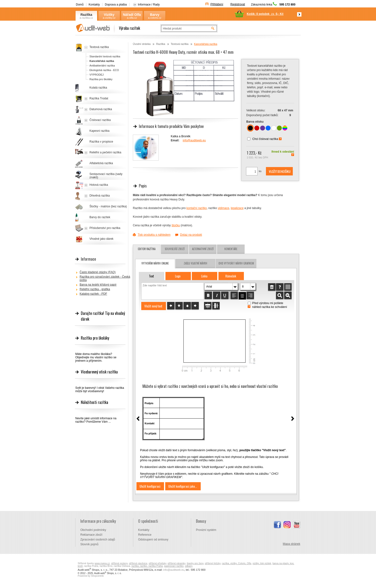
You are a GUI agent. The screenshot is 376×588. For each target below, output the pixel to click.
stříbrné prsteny (120, 563)
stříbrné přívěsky (157, 563)
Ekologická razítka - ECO (104, 70)
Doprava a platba (116, 5)
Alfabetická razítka (101, 163)
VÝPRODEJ (97, 75)
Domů (80, 5)
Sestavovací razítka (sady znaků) (106, 176)
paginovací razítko (174, 566)
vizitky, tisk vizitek (262, 563)
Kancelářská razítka (206, 44)
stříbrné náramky (176, 563)
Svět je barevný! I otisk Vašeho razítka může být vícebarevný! (100, 390)
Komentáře (231, 249)
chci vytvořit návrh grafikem (236, 263)
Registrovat (238, 4)
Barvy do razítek (100, 217)
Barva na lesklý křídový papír (98, 285)
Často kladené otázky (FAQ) (98, 272)
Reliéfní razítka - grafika (95, 289)
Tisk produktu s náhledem (154, 235)
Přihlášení (217, 4)
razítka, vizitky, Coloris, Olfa (237, 563)
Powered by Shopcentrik (91, 576)
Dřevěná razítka (100, 196)
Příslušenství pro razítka (105, 228)
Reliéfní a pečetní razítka (105, 152)
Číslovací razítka (100, 120)
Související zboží (175, 249)
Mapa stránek (291, 544)
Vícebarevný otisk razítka (99, 372)
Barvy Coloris (155, 15)
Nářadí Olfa (132, 15)
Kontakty (94, 5)
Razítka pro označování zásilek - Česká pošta (105, 278)
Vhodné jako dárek (101, 239)
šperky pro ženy (195, 563)
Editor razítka (147, 249)
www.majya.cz (102, 563)
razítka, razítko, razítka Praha (147, 566)
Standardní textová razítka (105, 56)
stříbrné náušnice (138, 563)
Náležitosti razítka (94, 402)
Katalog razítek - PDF (93, 294)
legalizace (237, 208)
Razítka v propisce (101, 142)
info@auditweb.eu (194, 140)
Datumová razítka (101, 109)
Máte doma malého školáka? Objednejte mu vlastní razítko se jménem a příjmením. (96, 357)
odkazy (189, 566)
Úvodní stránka (142, 44)
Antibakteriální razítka (102, 66)
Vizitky (109, 15)
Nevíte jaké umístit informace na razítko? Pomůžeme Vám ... (96, 420)
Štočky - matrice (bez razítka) (108, 206)
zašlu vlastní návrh (195, 263)
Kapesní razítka (99, 131)
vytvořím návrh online (155, 263)
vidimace (223, 208)
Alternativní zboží (203, 249)
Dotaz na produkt (191, 235)
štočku (176, 225)
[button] (279, 171)
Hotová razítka (99, 185)
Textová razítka (180, 44)
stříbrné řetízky (213, 563)
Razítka (86, 15)
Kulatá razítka (98, 88)
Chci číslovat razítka (265, 139)
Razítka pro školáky (101, 79)
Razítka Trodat (99, 98)
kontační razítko (197, 208)
